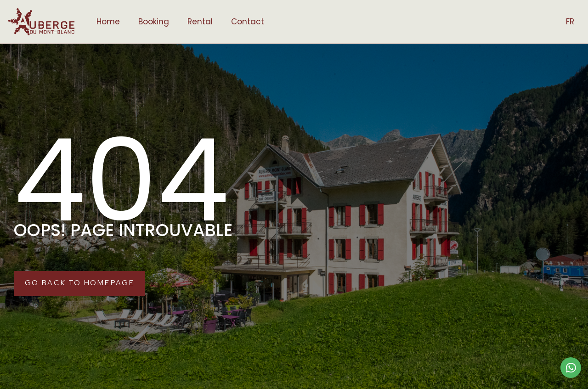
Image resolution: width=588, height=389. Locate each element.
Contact (248, 22)
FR (570, 22)
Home (108, 22)
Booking (154, 22)
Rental (200, 22)
